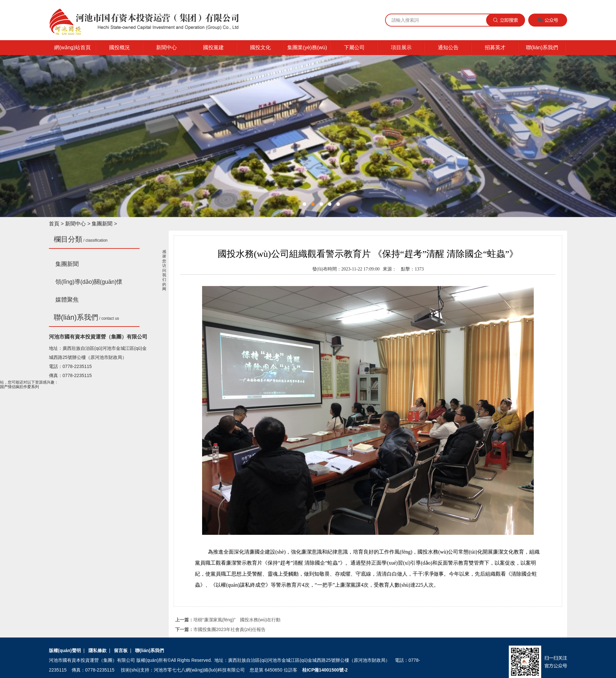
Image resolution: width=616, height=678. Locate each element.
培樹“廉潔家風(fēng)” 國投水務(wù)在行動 (237, 620)
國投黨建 (213, 47)
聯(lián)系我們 (542, 47)
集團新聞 (102, 224)
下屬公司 (354, 47)
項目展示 (401, 47)
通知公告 (448, 47)
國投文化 (260, 47)
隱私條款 (97, 650)
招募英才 (495, 47)
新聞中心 (166, 47)
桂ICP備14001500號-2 (325, 670)
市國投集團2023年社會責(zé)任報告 (229, 629)
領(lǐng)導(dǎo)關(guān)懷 (89, 282)
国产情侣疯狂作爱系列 (19, 387)
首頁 (54, 224)
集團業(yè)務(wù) (307, 47)
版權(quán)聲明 (65, 650)
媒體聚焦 (67, 300)
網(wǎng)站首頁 (72, 47)
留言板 (121, 650)
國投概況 (120, 47)
